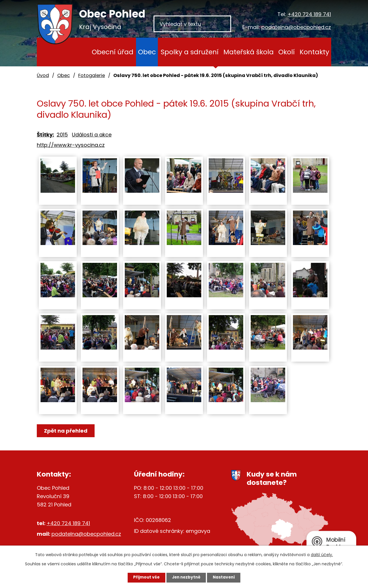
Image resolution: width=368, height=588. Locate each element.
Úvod (78, 52)
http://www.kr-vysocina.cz (71, 145)
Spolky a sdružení (190, 52)
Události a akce (92, 135)
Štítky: (45, 135)
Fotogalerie (92, 75)
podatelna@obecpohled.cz (296, 27)
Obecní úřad (113, 52)
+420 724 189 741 (309, 14)
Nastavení (226, 577)
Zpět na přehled (66, 431)
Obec (147, 52)
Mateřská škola (249, 52)
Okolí (286, 52)
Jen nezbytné (186, 577)
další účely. (322, 554)
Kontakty (314, 52)
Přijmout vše (144, 577)
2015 (62, 135)
